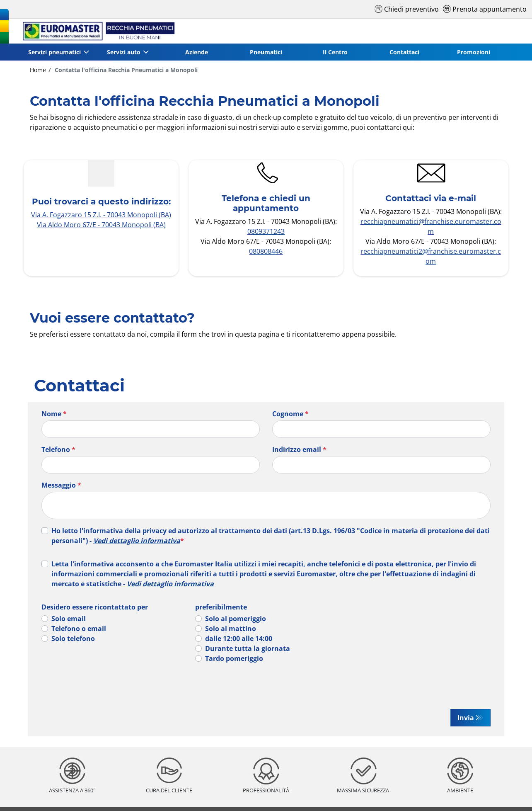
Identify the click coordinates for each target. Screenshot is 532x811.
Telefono (58, 449)
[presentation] (111, 686)
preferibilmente (221, 607)
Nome (54, 414)
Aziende (197, 52)
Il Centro (335, 52)
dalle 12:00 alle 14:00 (239, 639)
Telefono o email (79, 629)
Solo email (69, 619)
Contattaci (404, 52)
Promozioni (474, 52)
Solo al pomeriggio (236, 619)
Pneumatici (266, 52)
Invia (466, 718)
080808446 (266, 251)
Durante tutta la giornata (248, 648)
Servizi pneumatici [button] (54, 52)
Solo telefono (73, 639)
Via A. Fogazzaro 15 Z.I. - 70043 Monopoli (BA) (101, 215)
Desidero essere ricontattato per (95, 607)
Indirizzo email (299, 449)
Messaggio (61, 485)
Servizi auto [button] (124, 52)
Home (38, 70)
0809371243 (266, 231)
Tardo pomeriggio (234, 658)
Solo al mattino (231, 629)
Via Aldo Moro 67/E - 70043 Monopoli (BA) (101, 225)
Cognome (290, 414)
